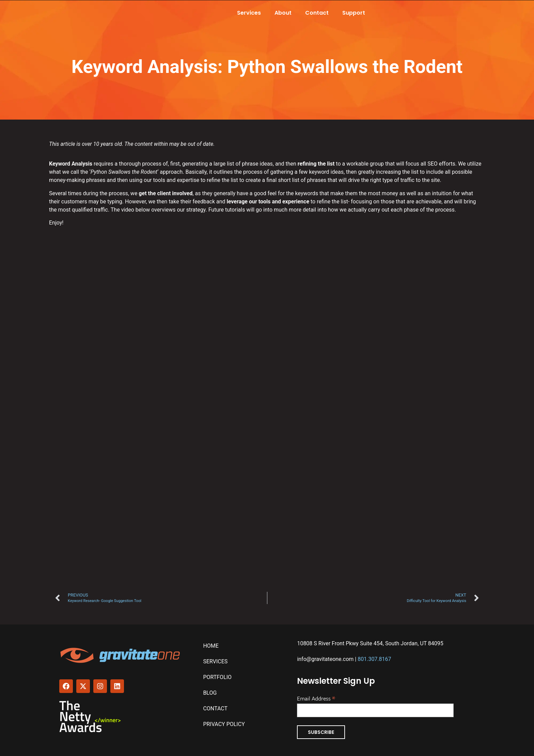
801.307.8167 (374, 659)
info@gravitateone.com (325, 659)
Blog (210, 693)
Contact (317, 13)
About (283, 13)
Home (211, 646)
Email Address (316, 698)
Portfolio (217, 677)
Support (354, 13)
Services (249, 13)
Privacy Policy (224, 724)
